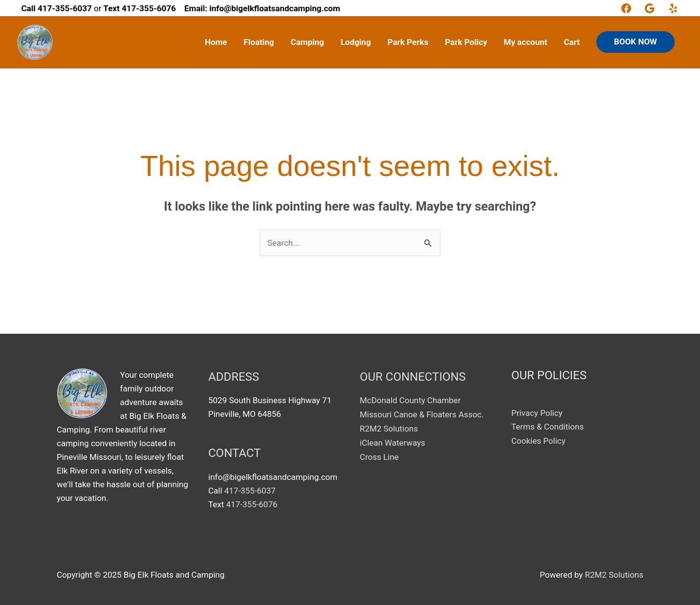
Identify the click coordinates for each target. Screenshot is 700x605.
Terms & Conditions (547, 427)
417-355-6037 (250, 491)
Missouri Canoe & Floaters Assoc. (422, 414)
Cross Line (379, 455)
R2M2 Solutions (389, 428)
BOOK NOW (635, 42)
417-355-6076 (252, 504)
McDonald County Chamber (410, 400)
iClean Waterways (393, 442)
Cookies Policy (538, 441)
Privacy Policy (537, 413)
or (62, 8)
